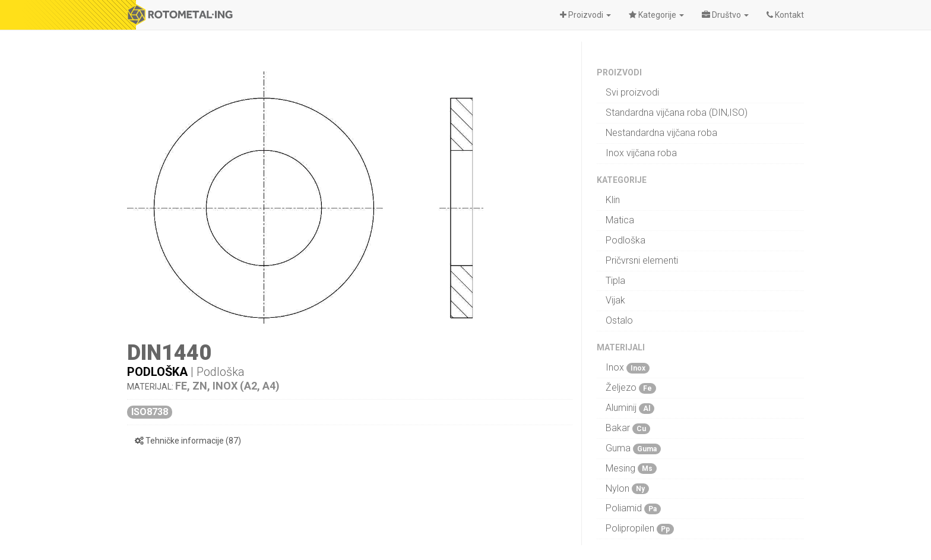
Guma (633, 448)
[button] (585, 15)
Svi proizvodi (632, 92)
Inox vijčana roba (641, 153)
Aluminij (630, 408)
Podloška (157, 372)
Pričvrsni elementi (642, 260)
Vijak (615, 300)
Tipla (615, 281)
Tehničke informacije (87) (188, 441)
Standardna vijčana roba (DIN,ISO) (677, 113)
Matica (620, 220)
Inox (628, 368)
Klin (613, 200)
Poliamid (633, 508)
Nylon (627, 489)
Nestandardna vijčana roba (661, 133)
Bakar (628, 428)
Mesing (631, 469)
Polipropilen (640, 529)
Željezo (631, 388)
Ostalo (619, 320)
